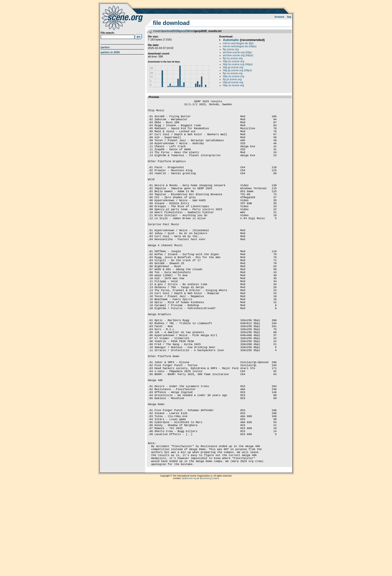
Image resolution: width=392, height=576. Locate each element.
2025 (175, 31)
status (216, 570)
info (191, 31)
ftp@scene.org (189, 570)
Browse (279, 17)
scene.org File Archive (123, 17)
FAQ (289, 17)
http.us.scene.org (233, 85)
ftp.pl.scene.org (232, 79)
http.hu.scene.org (234, 61)
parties (167, 31)
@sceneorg (205, 570)
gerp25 (183, 31)
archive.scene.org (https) (238, 55)
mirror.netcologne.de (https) (240, 46)
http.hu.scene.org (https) (238, 64)
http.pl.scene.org (233, 82)
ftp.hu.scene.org (233, 58)
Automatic (231, 40)
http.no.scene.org (234, 76)
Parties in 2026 (110, 52)
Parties (105, 47)
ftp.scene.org (231, 49)
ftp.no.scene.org (233, 73)
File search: (108, 33)
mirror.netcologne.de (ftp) (238, 43)
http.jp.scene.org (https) (237, 70)
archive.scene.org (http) (237, 52)
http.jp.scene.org (233, 67)
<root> (157, 31)
